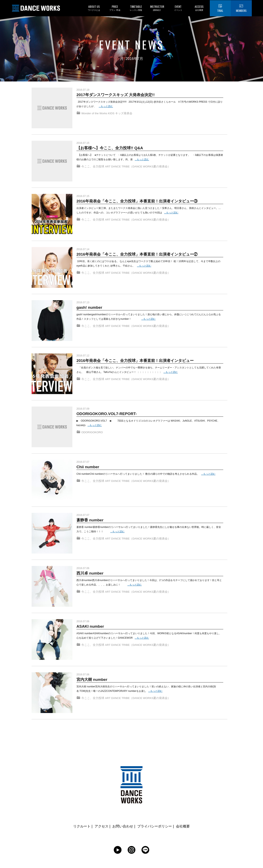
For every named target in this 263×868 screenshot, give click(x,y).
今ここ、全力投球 (93, 169)
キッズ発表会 (125, 115)
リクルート (80, 826)
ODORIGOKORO (92, 434)
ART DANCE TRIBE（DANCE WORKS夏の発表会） (139, 169)
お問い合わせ (122, 826)
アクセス (100, 826)
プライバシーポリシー (156, 826)
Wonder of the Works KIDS (98, 115)
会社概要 (185, 826)
